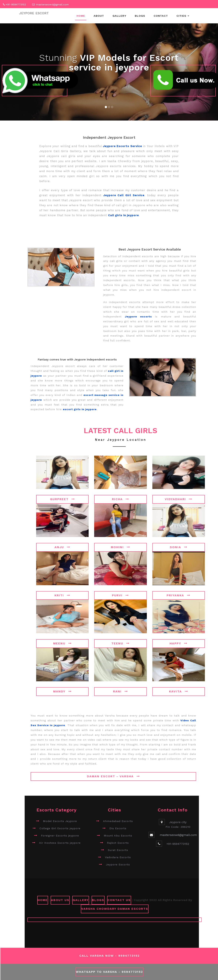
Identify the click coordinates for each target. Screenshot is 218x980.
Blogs (140, 16)
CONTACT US (119, 900)
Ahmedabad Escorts (118, 821)
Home (81, 16)
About (99, 16)
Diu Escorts (118, 828)
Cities (183, 16)
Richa (120, 499)
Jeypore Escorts (118, 864)
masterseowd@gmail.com (52, 4)
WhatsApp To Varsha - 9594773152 (109, 972)
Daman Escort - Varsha (113, 776)
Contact (161, 16)
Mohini (120, 547)
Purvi (120, 595)
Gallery (119, 16)
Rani (120, 691)
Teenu (120, 643)
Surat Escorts (118, 850)
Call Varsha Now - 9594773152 (109, 956)
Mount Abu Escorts (118, 836)
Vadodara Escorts (118, 857)
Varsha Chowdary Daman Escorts (115, 909)
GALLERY (81, 900)
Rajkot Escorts (118, 843)
